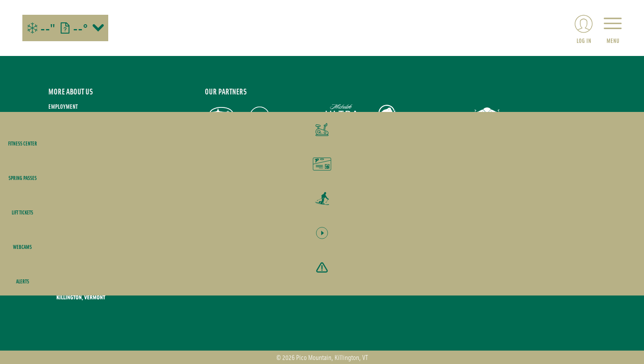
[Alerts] (622, 285)
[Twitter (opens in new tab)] (106, 221)
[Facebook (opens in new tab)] (82, 221)
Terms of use (64, 118)
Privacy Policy (66, 131)
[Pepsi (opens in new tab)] (260, 117)
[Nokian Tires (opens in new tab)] (298, 117)
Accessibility (64, 167)
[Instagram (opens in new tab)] (57, 221)
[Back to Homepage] (115, 282)
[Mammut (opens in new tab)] (387, 117)
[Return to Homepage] (322, 28)
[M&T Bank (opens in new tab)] (437, 117)
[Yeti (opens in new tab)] (532, 117)
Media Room (63, 143)
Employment (63, 106)
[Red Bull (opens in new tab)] (488, 117)
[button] (622, 136)
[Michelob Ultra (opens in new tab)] (342, 117)
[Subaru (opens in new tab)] (222, 117)
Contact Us (61, 155)
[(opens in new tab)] (584, 28)
